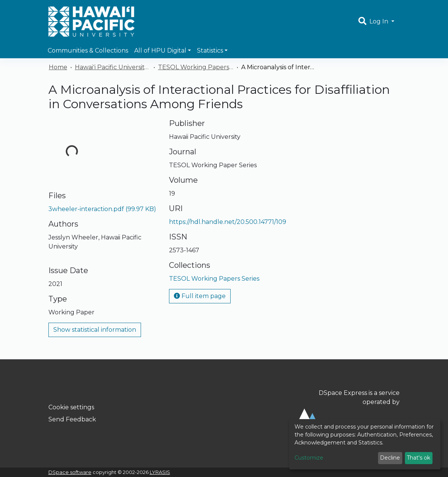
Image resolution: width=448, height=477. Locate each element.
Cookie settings (71, 407)
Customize (309, 458)
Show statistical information (95, 330)
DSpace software (70, 472)
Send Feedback (72, 419)
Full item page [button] (200, 296)
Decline (390, 458)
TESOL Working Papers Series (196, 67)
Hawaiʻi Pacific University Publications (113, 67)
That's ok (419, 458)
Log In (380, 21)
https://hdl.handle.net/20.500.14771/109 (228, 222)
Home (58, 67)
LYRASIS (160, 472)
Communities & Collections (88, 50)
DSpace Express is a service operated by (345, 414)
